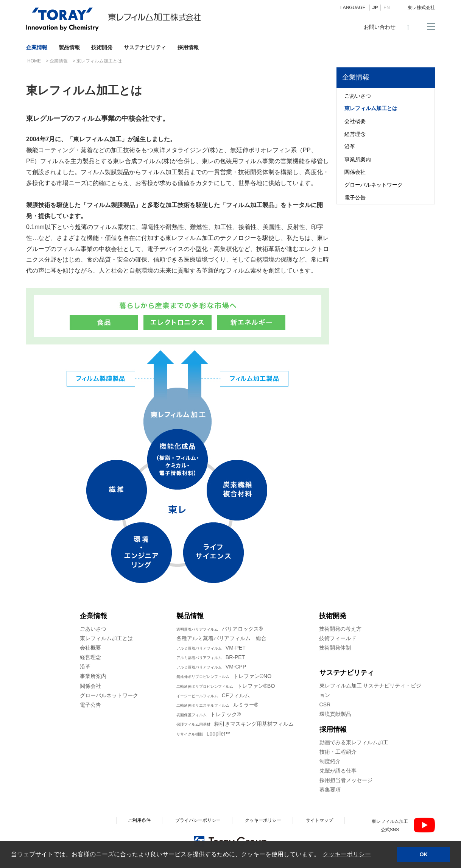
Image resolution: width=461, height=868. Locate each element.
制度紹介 (330, 761)
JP (375, 8)
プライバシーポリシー (198, 820)
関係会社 (355, 172)
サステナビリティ (145, 47)
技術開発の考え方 (340, 629)
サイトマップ (319, 820)
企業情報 (37, 47)
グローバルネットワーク (374, 185)
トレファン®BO (226, 686)
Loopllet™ (203, 734)
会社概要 (355, 121)
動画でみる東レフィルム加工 (354, 742)
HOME (34, 61)
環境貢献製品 (335, 714)
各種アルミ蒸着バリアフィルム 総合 (221, 638)
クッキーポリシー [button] (347, 854)
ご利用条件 (139, 820)
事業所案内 (358, 159)
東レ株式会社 (421, 8)
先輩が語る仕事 (338, 771)
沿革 (350, 146)
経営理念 (355, 134)
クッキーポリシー (263, 820)
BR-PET (211, 657)
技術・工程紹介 (338, 752)
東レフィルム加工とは (371, 108)
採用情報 (188, 47)
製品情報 (69, 47)
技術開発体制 (335, 648)
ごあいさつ (358, 96)
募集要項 (330, 790)
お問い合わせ (380, 27)
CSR (325, 704)
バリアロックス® (220, 629)
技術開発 (102, 47)
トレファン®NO (224, 676)
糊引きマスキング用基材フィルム (235, 724)
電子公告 (355, 198)
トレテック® (209, 714)
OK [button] (424, 854)
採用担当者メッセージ (346, 780)
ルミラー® (217, 705)
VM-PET (211, 648)
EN (387, 8)
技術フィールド (338, 638)
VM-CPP (211, 667)
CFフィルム (213, 695)
